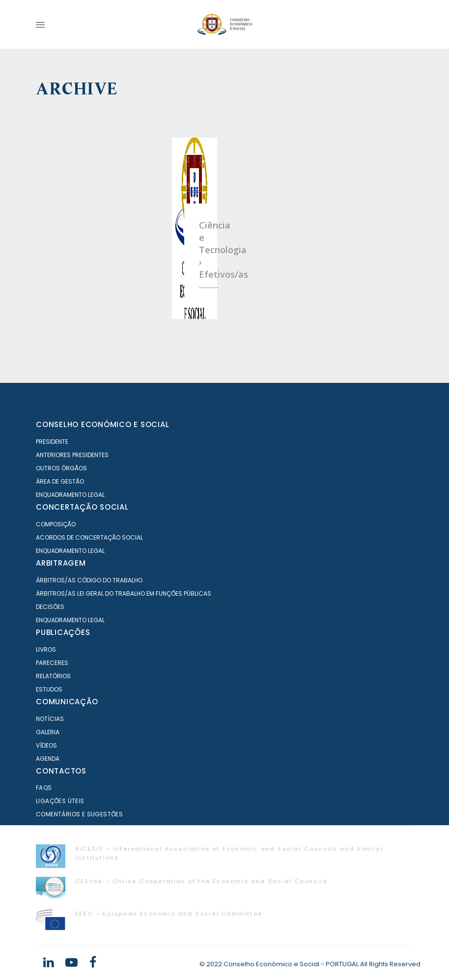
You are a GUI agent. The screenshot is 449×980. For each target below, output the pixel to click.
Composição (56, 524)
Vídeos (46, 745)
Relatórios (53, 676)
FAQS (44, 788)
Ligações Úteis (60, 801)
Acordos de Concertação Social (89, 537)
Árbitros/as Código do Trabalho (89, 580)
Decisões (50, 607)
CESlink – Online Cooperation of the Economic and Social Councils (201, 881)
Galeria (48, 732)
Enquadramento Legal (70, 495)
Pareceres (52, 663)
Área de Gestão (60, 481)
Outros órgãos (61, 468)
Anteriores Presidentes (72, 455)
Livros (46, 649)
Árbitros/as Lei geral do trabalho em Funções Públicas (124, 593)
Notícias (50, 719)
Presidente (52, 442)
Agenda (48, 759)
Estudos (49, 689)
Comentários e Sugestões (79, 814)
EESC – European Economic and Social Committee (169, 914)
